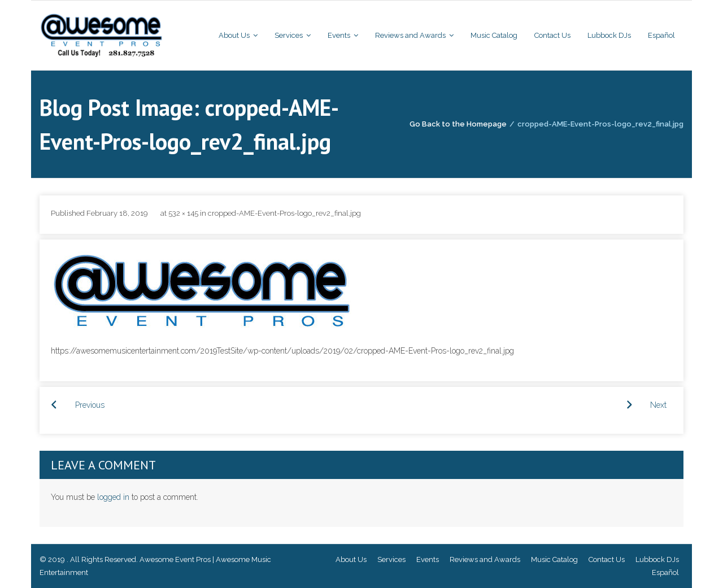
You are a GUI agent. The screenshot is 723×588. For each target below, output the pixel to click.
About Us (351, 559)
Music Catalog (554, 559)
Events (428, 559)
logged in (113, 497)
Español (665, 572)
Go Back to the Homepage (458, 124)
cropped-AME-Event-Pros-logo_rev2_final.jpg (284, 213)
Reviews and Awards (485, 559)
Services (391, 559)
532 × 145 (183, 213)
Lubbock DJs (657, 559)
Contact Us (607, 559)
